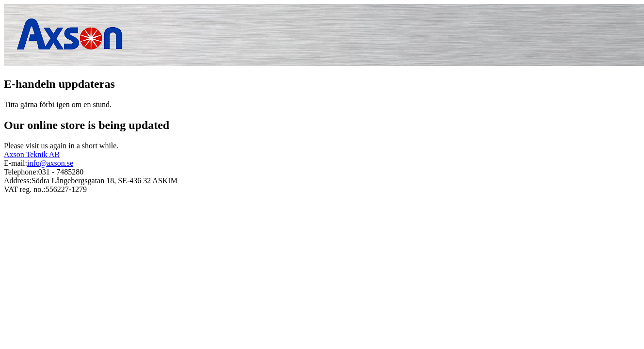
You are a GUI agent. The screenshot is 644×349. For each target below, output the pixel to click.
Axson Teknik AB (32, 154)
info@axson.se (50, 163)
